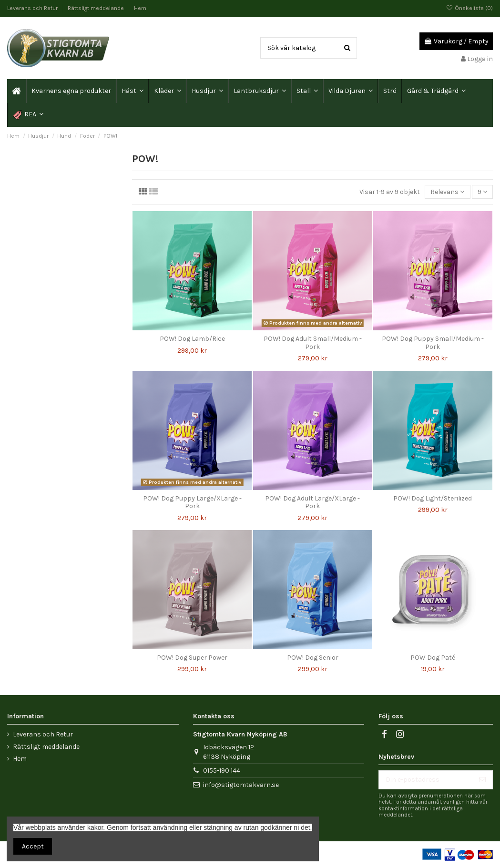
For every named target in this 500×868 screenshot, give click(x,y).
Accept (33, 846)
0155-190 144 (222, 771)
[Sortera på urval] (447, 192)
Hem (140, 8)
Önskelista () (469, 8)
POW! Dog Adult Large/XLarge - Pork (312, 502)
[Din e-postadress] (426, 780)
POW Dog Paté (433, 658)
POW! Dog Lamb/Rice (192, 339)
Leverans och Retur (33, 8)
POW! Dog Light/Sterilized (433, 498)
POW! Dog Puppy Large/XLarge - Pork (192, 502)
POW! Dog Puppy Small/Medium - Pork (433, 343)
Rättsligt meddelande (97, 8)
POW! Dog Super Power (192, 658)
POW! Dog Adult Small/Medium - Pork (313, 343)
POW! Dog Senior (313, 658)
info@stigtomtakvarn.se (241, 785)
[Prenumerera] (482, 780)
